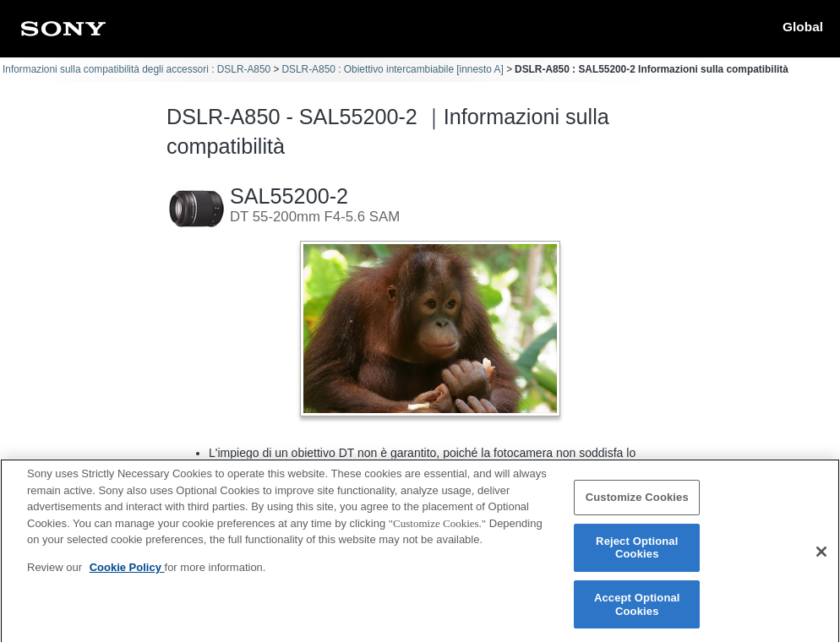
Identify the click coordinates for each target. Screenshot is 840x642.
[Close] (821, 561)
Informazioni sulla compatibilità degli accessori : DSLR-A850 (136, 69)
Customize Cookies (637, 506)
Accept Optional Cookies (637, 613)
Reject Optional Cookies (637, 556)
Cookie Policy (127, 576)
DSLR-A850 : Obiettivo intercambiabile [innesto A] (392, 69)
